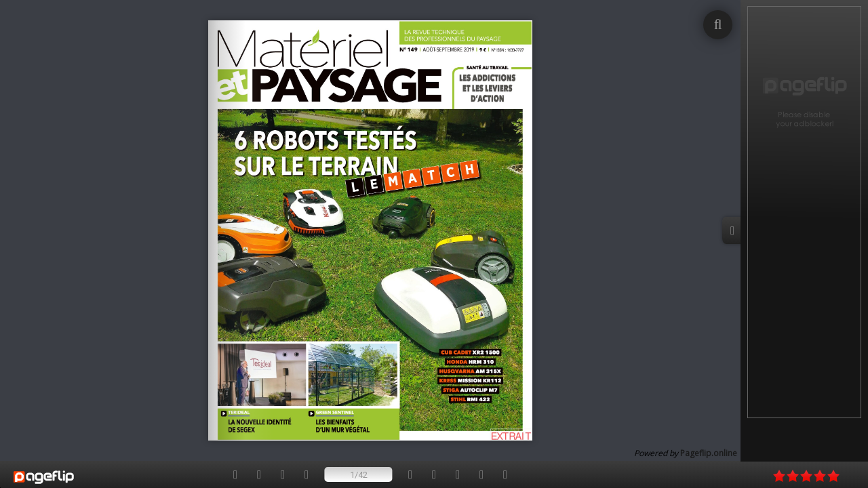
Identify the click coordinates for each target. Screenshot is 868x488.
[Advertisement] (804, 212)
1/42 (359, 475)
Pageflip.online (709, 453)
